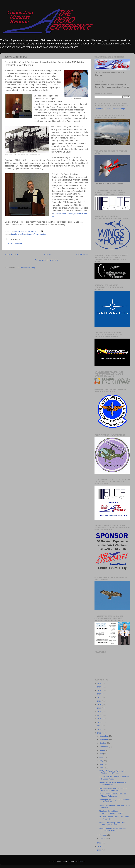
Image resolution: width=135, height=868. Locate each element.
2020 (100, 705)
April (102, 764)
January (103, 838)
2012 (100, 733)
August (103, 750)
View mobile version (47, 260)
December (104, 736)
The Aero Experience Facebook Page (110, 109)
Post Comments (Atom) (25, 268)
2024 (100, 690)
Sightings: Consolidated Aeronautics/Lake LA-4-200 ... (112, 812)
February (103, 835)
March (102, 768)
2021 (100, 701)
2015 (100, 722)
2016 (100, 719)
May (101, 761)
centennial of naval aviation (35, 234)
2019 (100, 708)
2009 (100, 850)
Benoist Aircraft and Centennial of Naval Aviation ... (113, 783)
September (104, 747)
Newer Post (11, 255)
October (103, 743)
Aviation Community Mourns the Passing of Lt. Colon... (112, 824)
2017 (100, 715)
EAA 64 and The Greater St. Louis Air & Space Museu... (114, 778)
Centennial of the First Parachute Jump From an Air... (112, 829)
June (102, 757)
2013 (100, 729)
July (101, 754)
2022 (100, 697)
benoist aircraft (17, 234)
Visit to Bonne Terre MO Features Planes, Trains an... (113, 795)
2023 (100, 694)
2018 (100, 712)
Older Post (82, 255)
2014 (100, 726)
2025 (100, 687)
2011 (100, 843)
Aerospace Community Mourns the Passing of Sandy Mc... (113, 789)
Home (47, 255)
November (104, 740)
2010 (100, 846)
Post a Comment (15, 244)
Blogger (82, 861)
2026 (100, 683)
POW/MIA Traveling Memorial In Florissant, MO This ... (112, 772)
